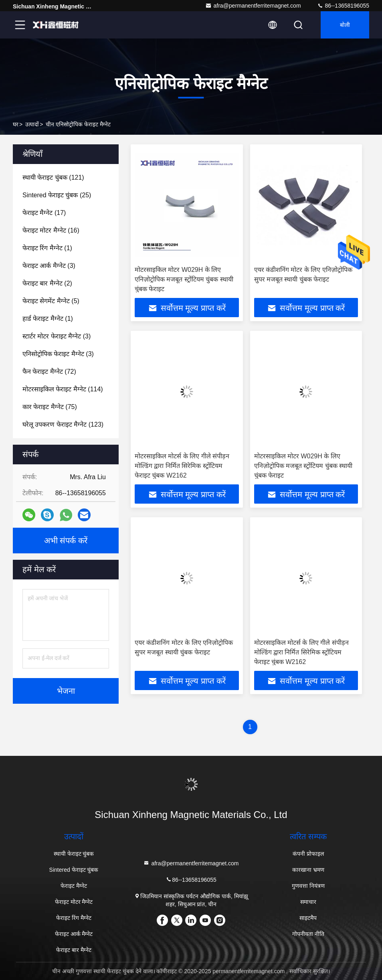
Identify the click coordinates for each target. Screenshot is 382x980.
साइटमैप (308, 918)
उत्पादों (32, 124)
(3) (49, 266)
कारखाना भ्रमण (308, 870)
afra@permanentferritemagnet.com (253, 6)
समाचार (308, 902)
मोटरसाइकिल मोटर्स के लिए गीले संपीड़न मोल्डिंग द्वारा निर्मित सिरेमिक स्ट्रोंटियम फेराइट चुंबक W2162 (182, 466)
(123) (63, 424)
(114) (63, 389)
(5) (51, 301)
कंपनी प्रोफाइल (308, 854)
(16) (51, 230)
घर (16, 124)
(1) (47, 248)
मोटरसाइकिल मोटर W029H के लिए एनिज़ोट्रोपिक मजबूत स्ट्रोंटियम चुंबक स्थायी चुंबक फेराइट (184, 279)
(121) (53, 177)
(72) (49, 372)
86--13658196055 (343, 6)
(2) (47, 283)
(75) (50, 407)
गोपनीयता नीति (308, 934)
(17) (44, 213)
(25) (57, 195)
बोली (345, 25)
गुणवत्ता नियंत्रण (308, 886)
